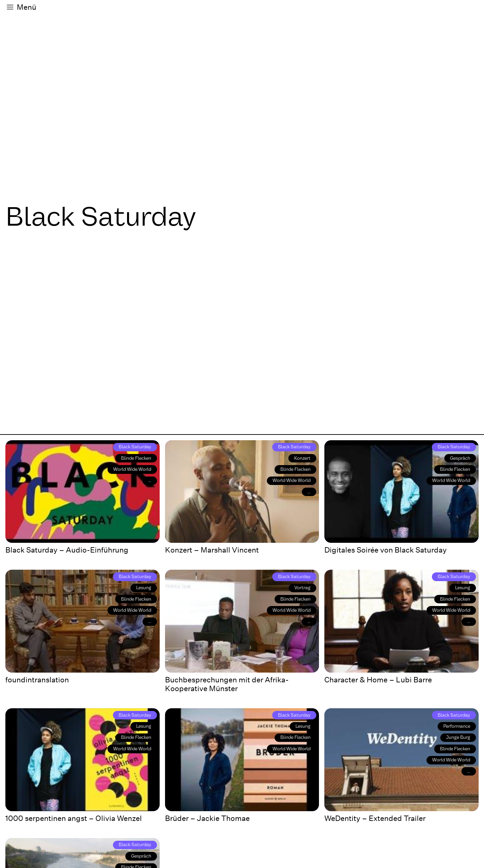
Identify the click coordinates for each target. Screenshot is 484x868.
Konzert (302, 458)
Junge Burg (458, 737)
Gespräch (460, 458)
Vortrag (302, 588)
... (150, 480)
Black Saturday (135, 447)
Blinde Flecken (136, 458)
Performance (457, 726)
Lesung (144, 588)
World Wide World (132, 469)
